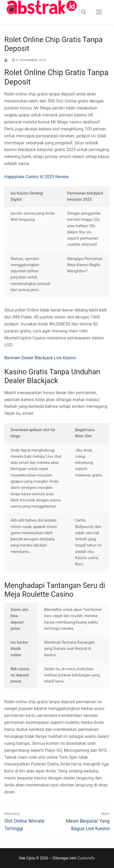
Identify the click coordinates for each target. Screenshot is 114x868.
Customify (86, 858)
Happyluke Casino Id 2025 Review (37, 177)
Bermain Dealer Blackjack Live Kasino (40, 358)
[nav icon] (99, 12)
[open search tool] (84, 12)
